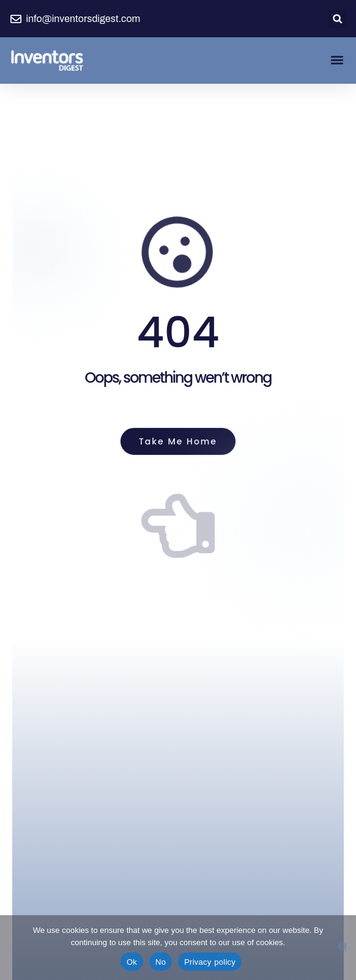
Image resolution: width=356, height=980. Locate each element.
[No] (342, 946)
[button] (337, 19)
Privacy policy (210, 962)
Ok (132, 962)
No (161, 962)
